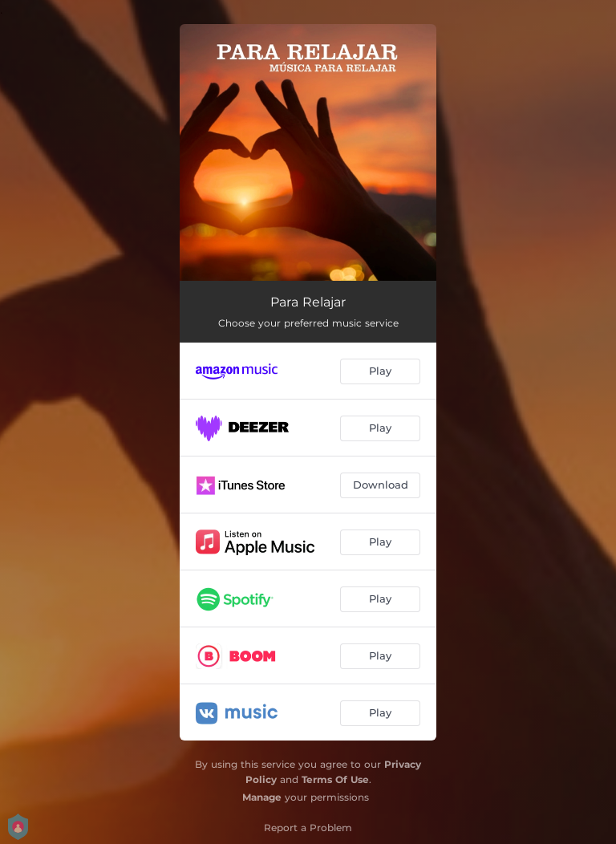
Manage (262, 797)
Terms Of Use (335, 779)
